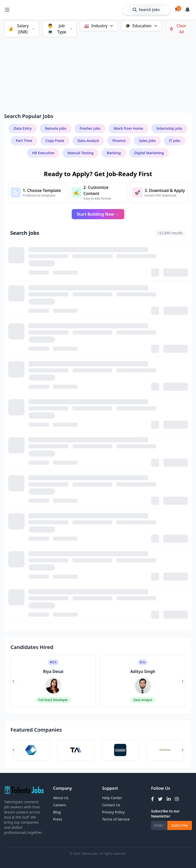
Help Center (112, 798)
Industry (99, 26)
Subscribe (180, 825)
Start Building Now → (98, 214)
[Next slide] (182, 681)
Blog (57, 812)
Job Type (60, 29)
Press (58, 819)
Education (142, 26)
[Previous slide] (14, 681)
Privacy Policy (113, 812)
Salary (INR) (22, 29)
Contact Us (111, 805)
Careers (59, 805)
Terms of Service (116, 819)
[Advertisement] (98, 69)
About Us (61, 798)
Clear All (178, 29)
